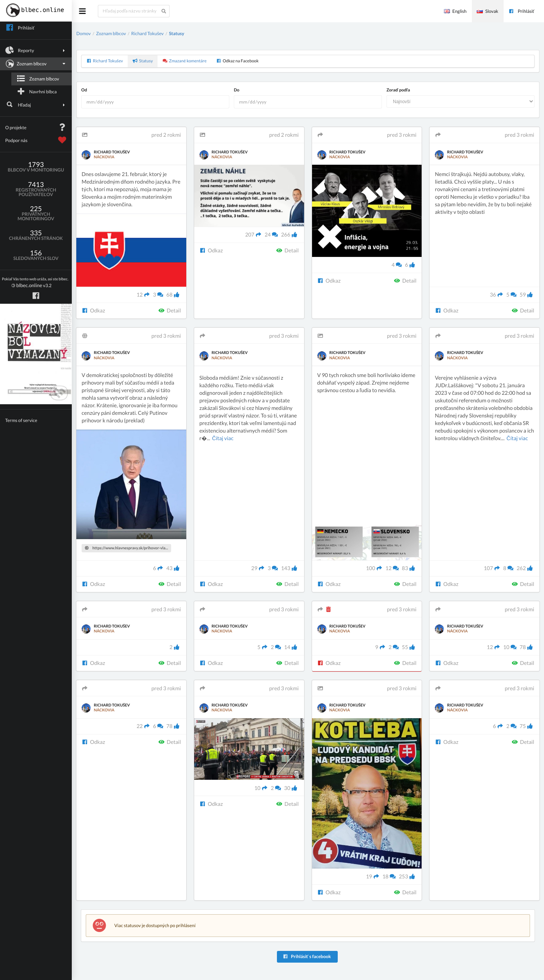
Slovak (487, 11)
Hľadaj (36, 105)
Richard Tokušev (147, 33)
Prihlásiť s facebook (307, 956)
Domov (83, 33)
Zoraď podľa (398, 90)
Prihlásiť (521, 11)
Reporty (36, 50)
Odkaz (93, 310)
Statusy (176, 33)
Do (237, 90)
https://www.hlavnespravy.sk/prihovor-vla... (127, 548)
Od (84, 90)
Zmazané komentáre (185, 61)
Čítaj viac (223, 438)
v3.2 (35, 283)
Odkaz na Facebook (237, 61)
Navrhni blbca (37, 91)
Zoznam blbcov (35, 64)
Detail (170, 310)
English (455, 11)
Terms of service (21, 420)
